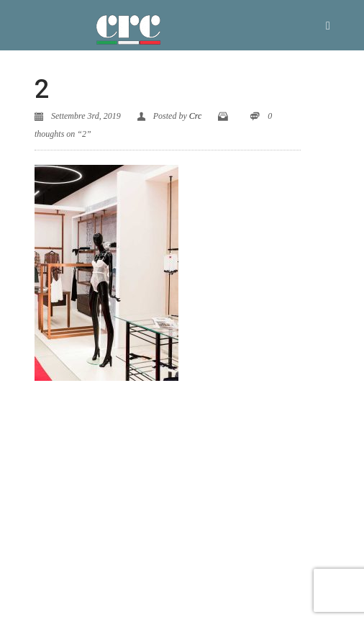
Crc (196, 116)
